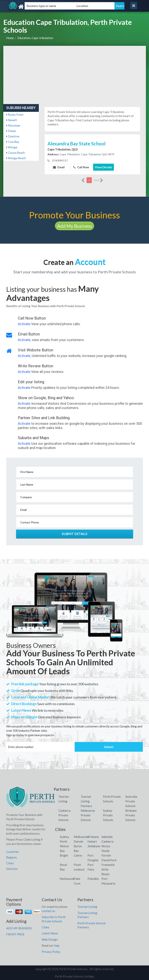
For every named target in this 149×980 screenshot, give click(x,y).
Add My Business (74, 226)
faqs (57, 945)
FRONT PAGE (15, 934)
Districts (12, 869)
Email (59, 167)
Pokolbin (93, 879)
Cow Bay (13, 142)
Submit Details (75, 534)
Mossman (13, 125)
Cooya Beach (16, 153)
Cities (10, 863)
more (98, 180)
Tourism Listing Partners (86, 801)
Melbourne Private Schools (88, 815)
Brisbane (93, 837)
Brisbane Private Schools (131, 815)
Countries (13, 852)
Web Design (50, 939)
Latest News (50, 933)
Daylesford (109, 860)
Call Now (81, 167)
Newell (11, 120)
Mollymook (67, 879)
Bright (64, 855)
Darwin (78, 841)
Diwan (11, 131)
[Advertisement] (75, 75)
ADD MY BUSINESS (19, 928)
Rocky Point (15, 115)
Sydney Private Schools (108, 815)
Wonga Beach (16, 158)
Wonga (12, 147)
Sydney (64, 837)
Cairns (78, 855)
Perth (63, 841)
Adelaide (107, 837)
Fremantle (108, 865)
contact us (48, 911)
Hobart (92, 841)
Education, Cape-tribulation (35, 38)
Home (10, 38)
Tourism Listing (87, 907)
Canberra (107, 841)
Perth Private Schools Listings (74, 976)
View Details (104, 167)
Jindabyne (94, 846)
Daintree (13, 136)
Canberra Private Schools (64, 815)
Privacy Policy (51, 952)
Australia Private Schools (131, 801)
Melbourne (81, 837)
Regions (12, 857)
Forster (106, 855)
